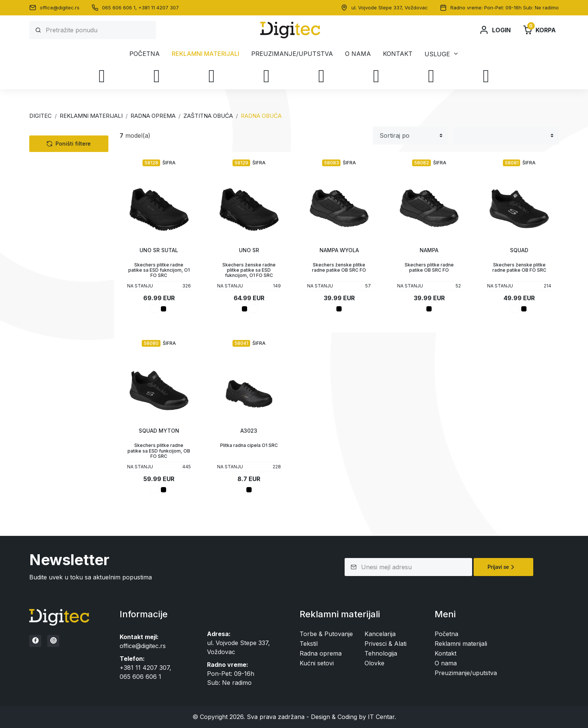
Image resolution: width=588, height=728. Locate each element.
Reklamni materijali (205, 54)
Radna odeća (60, 201)
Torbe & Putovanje (63, 177)
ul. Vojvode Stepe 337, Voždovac (390, 8)
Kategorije (60, 136)
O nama (358, 54)
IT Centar (381, 717)
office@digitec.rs (60, 8)
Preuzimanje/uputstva (292, 54)
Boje (49, 323)
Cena (50, 398)
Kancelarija (52, 266)
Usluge (437, 54)
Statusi (54, 380)
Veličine (55, 342)
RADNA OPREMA (153, 116)
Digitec (40, 116)
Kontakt (398, 54)
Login (495, 30)
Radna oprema (57, 190)
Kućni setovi (53, 279)
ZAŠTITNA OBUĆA (208, 116)
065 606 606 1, (120, 8)
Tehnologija (52, 165)
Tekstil (45, 152)
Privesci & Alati (57, 292)
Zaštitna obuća (63, 211)
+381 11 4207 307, (145, 668)
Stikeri (53, 361)
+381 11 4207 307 (159, 8)
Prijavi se (502, 567)
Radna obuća (66, 232)
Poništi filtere (69, 425)
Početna (145, 54)
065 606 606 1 (140, 677)
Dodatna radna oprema (75, 253)
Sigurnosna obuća (73, 222)
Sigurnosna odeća (67, 243)
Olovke (46, 304)
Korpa (539, 30)
